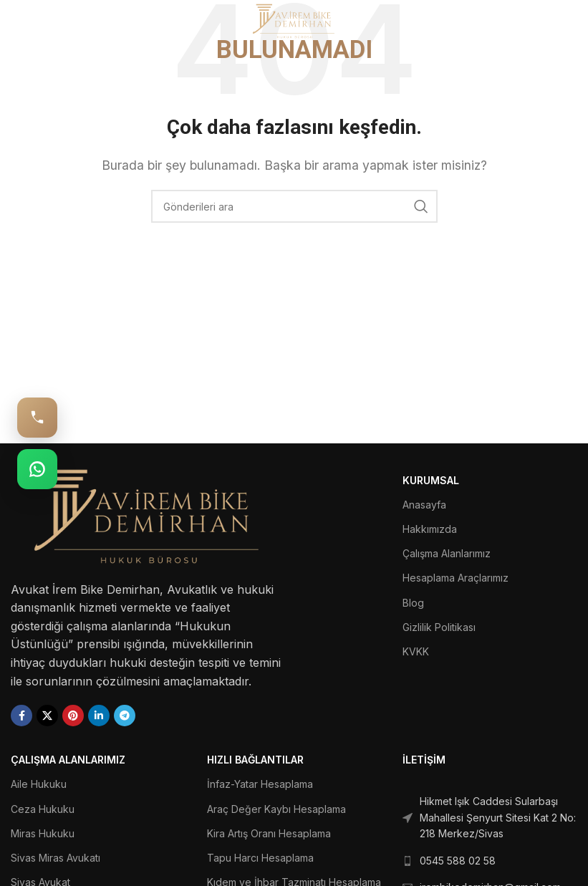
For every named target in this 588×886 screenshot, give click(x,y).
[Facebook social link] (21, 716)
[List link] (490, 818)
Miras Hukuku (43, 833)
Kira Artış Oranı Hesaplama (269, 833)
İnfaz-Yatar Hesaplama (260, 784)
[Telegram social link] (125, 716)
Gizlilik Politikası (439, 627)
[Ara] (294, 206)
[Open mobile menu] (34, 21)
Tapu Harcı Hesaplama (260, 858)
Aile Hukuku (39, 784)
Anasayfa (424, 505)
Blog (413, 603)
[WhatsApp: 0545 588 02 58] (37, 469)
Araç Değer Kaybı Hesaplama (276, 809)
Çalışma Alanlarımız (447, 553)
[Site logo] (294, 20)
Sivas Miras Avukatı (56, 858)
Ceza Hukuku (43, 809)
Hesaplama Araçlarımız (456, 578)
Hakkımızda (430, 529)
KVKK (416, 651)
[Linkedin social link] (99, 716)
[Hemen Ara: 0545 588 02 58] (37, 418)
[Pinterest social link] (73, 716)
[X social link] (47, 716)
